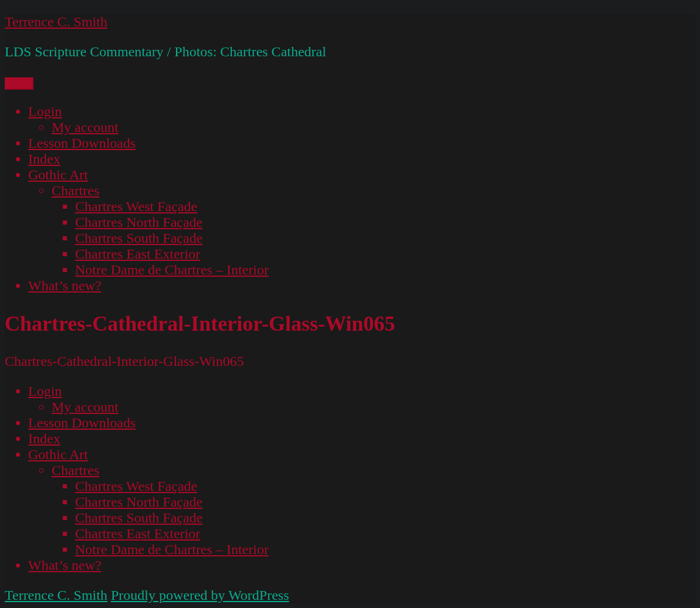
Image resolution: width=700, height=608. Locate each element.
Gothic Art (58, 175)
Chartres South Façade (139, 238)
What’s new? (65, 286)
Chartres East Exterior (138, 254)
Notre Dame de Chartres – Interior (172, 270)
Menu (19, 84)
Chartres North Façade (139, 222)
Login (45, 111)
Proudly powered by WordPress (200, 595)
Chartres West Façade (136, 206)
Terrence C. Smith (56, 22)
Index (44, 159)
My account (85, 127)
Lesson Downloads (82, 143)
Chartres (75, 191)
